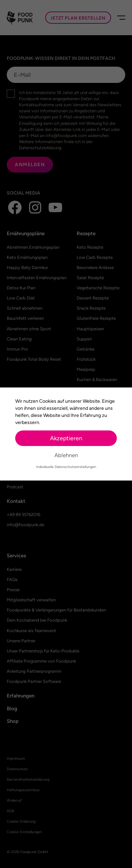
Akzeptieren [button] (66, 438)
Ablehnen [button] (66, 455)
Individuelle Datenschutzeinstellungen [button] (66, 467)
